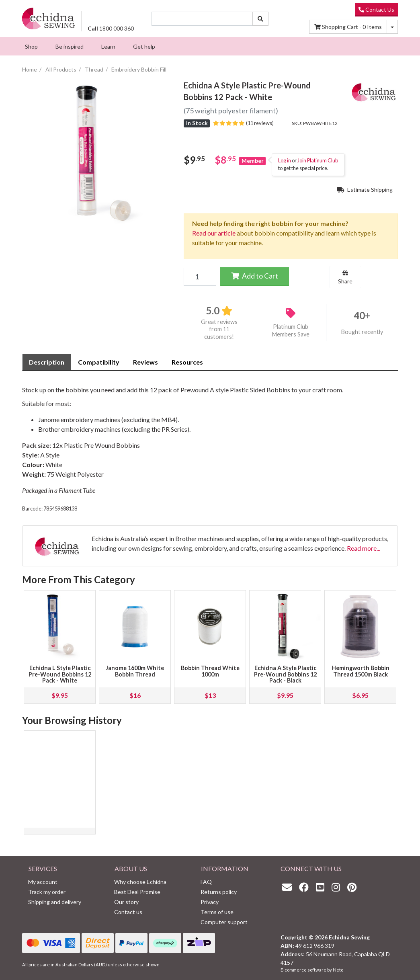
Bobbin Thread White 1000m (210, 671)
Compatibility (99, 362)
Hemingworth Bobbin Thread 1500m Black (361, 671)
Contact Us (376, 9)
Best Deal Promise (137, 892)
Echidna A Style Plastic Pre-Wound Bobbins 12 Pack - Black (285, 674)
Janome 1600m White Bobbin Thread (135, 671)
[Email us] (289, 887)
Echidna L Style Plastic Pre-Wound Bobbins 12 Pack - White (60, 674)
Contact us (128, 912)
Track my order (47, 892)
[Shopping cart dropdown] (392, 27)
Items (348, 27)
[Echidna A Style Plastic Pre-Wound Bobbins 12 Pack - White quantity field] (200, 277)
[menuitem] (31, 46)
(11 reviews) (243, 123)
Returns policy (219, 892)
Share (345, 277)
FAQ (206, 882)
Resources (187, 362)
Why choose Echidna (140, 882)
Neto (338, 970)
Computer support (224, 922)
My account (43, 882)
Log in (285, 160)
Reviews (145, 362)
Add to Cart (255, 276)
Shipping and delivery (55, 902)
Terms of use (217, 912)
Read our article (214, 233)
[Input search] (202, 19)
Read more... (364, 548)
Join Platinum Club (318, 160)
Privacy (210, 902)
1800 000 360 (111, 28)
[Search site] (260, 19)
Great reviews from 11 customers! (219, 329)
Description (47, 362)
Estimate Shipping (365, 190)
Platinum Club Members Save (291, 330)
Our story (126, 902)
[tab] (47, 362)
